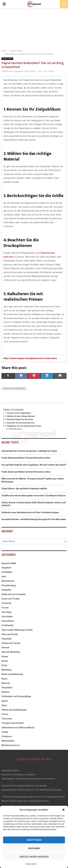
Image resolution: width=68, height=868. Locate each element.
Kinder (5, 657)
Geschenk (6, 612)
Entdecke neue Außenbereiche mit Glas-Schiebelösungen (30, 512)
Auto (4, 576)
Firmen (5, 608)
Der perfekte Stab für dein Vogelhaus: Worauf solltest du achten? (34, 465)
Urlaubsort (7, 736)
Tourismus (7, 719)
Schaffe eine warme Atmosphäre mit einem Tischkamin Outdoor (34, 496)
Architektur (7, 572)
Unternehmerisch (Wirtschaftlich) (18, 728)
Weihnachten (8, 741)
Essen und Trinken (11, 599)
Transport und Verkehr (13, 723)
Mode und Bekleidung (12, 674)
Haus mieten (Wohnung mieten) (17, 630)
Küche (5, 661)
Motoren (6, 683)
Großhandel (7, 625)
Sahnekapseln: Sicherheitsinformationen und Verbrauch (28, 779)
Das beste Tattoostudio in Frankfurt (18, 775)
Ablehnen (34, 848)
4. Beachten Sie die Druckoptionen (20, 423)
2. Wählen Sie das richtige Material (20, 416)
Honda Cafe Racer (10, 770)
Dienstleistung (9, 585)
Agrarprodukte (7, 59)
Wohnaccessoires (11, 745)
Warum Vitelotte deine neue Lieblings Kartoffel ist (25, 801)
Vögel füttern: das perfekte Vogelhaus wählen (24, 489)
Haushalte (7, 639)
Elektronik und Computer (14, 594)
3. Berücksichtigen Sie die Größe (19, 419)
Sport (4, 705)
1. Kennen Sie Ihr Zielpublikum (18, 413)
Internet (5, 648)
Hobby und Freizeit (11, 643)
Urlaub (5, 732)
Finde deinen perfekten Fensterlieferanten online (26, 458)
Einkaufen (6, 590)
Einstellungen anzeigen (34, 857)
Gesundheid (8, 621)
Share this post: (16, 429)
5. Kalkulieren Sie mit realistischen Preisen (23, 426)
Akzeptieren (34, 840)
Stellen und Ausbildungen (14, 710)
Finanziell (6, 603)
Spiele (5, 701)
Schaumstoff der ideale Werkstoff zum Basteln (24, 786)
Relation (6, 692)
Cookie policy (31, 864)
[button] (63, 810)
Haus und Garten (10, 634)
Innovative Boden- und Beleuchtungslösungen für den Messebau (34, 519)
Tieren (5, 714)
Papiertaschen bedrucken (14, 389)
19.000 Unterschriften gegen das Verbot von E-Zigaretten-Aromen (33, 797)
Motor (5, 679)
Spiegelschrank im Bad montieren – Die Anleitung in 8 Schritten (32, 790)
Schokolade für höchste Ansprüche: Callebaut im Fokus (29, 451)
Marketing (7, 670)
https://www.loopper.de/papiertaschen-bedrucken (30, 358)
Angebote (6, 568)
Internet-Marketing (11, 652)
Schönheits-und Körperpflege (16, 696)
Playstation (7, 688)
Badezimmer (8, 581)
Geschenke (7, 617)
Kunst (4, 665)
